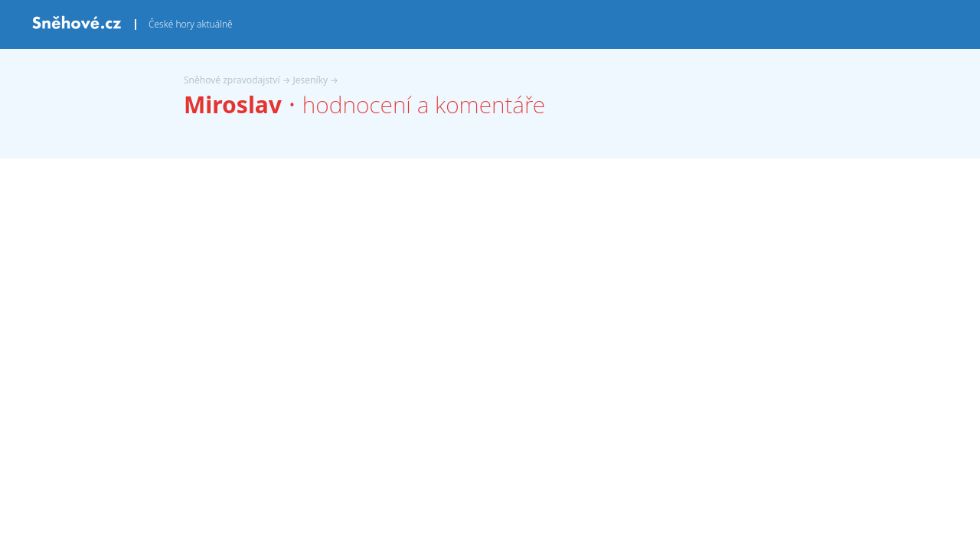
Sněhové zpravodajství (232, 80)
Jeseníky (311, 80)
